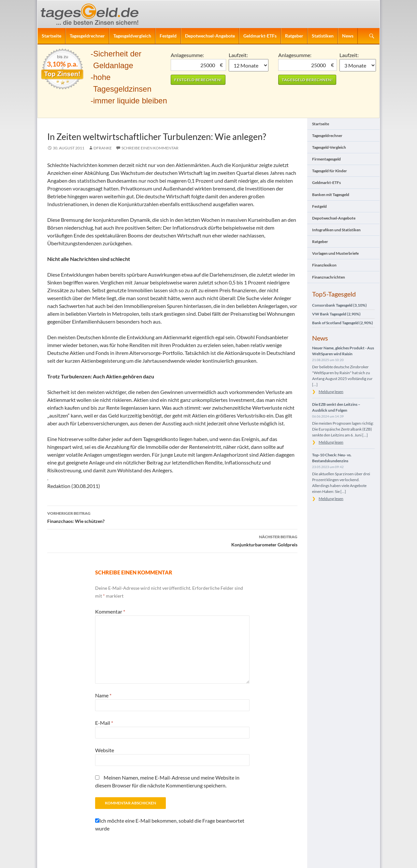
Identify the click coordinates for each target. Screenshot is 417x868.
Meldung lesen (331, 392)
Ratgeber (294, 36)
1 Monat (249, 65)
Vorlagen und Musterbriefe (335, 253)
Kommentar (110, 611)
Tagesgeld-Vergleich (329, 147)
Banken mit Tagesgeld (331, 195)
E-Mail (104, 723)
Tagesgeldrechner (87, 36)
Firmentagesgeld (326, 159)
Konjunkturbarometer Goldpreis (172, 540)
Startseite (51, 36)
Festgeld (168, 36)
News (348, 36)
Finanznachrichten (329, 277)
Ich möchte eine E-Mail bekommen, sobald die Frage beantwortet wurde (170, 824)
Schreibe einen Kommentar (150, 148)
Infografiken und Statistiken (336, 230)
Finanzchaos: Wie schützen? (172, 517)
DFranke (103, 148)
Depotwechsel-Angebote (210, 36)
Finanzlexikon (324, 265)
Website (105, 750)
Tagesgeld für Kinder (330, 171)
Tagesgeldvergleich (132, 36)
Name (103, 695)
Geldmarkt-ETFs (260, 36)
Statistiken (323, 36)
